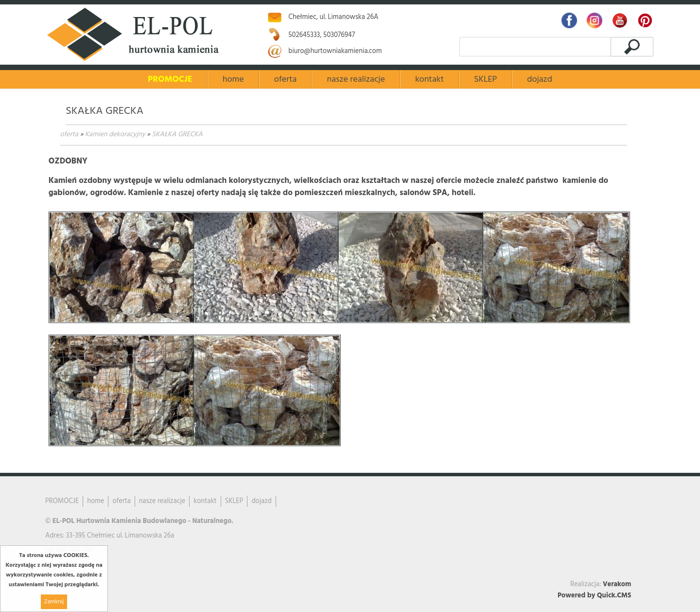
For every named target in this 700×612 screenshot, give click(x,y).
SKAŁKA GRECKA (177, 135)
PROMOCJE (170, 80)
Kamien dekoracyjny (115, 135)
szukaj (632, 46)
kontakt (429, 80)
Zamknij (54, 602)
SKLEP (485, 80)
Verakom (617, 585)
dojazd (540, 80)
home (233, 80)
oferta (69, 135)
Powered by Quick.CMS (594, 596)
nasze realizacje (356, 80)
